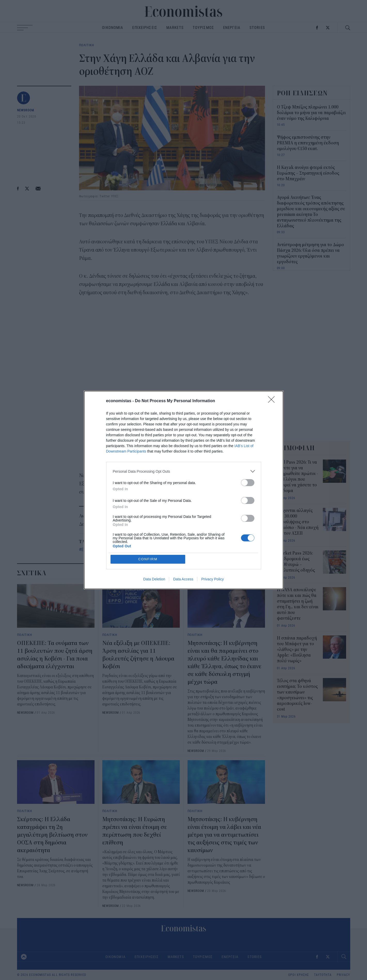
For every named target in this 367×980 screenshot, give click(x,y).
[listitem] (184, 471)
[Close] (273, 401)
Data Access (183, 579)
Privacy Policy (212, 579)
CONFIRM (148, 559)
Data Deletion (154, 579)
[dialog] (184, 490)
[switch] (248, 483)
